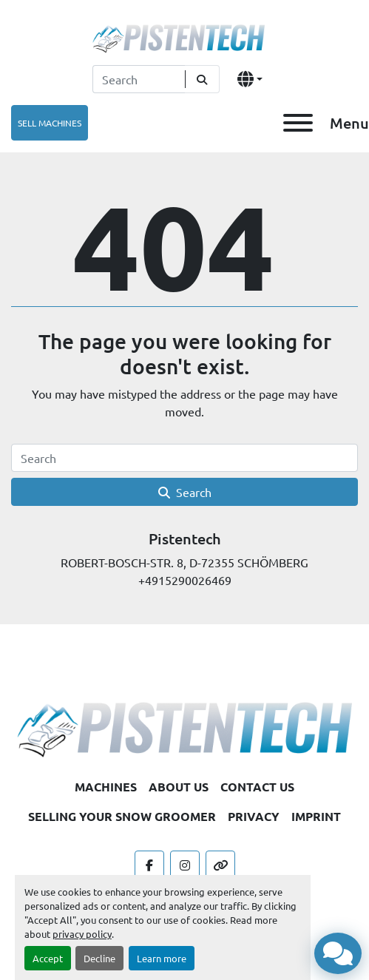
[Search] (139, 79)
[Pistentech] (184, 727)
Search (185, 492)
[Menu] (298, 123)
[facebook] (149, 865)
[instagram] (185, 865)
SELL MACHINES (50, 123)
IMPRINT (316, 816)
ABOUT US (179, 787)
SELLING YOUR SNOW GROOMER (122, 816)
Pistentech (185, 538)
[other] (220, 865)
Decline (99, 958)
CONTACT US (257, 787)
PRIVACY (254, 816)
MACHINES (106, 787)
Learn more (162, 958)
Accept (48, 958)
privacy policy (82, 934)
